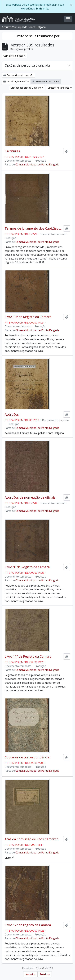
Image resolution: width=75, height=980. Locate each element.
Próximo (45, 974)
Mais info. (42, 9)
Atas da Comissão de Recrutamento (32, 839)
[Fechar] (71, 5)
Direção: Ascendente (59, 88)
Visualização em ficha (16, 81)
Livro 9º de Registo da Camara (27, 567)
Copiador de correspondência (27, 757)
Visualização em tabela (46, 81)
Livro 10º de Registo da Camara (28, 317)
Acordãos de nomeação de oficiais (30, 497)
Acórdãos (12, 415)
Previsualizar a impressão (18, 75)
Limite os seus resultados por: (37, 36)
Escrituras (12, 151)
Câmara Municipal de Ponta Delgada (37, 164)
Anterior (30, 974)
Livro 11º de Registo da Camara (28, 656)
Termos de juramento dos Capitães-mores (33, 228)
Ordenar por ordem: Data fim (26, 88)
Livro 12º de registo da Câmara (28, 925)
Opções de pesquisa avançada (27, 65)
